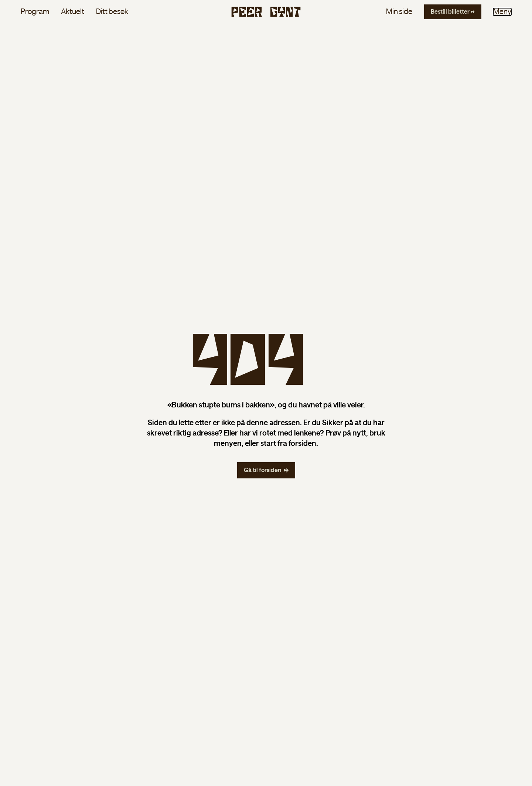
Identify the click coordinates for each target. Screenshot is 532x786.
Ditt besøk (112, 12)
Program (35, 12)
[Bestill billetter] (453, 12)
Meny (502, 12)
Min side (399, 12)
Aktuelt (73, 12)
